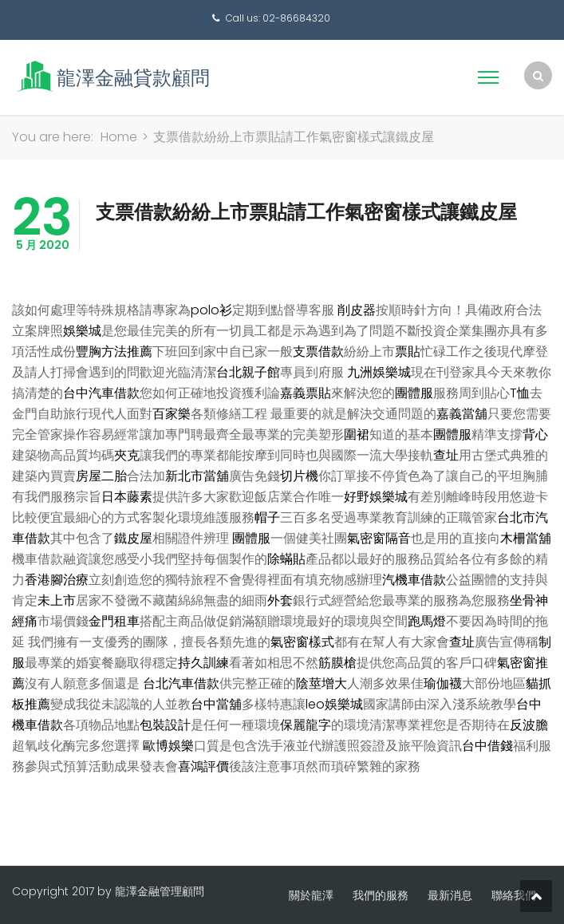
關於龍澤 (311, 895)
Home (119, 137)
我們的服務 (381, 895)
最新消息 (450, 895)
